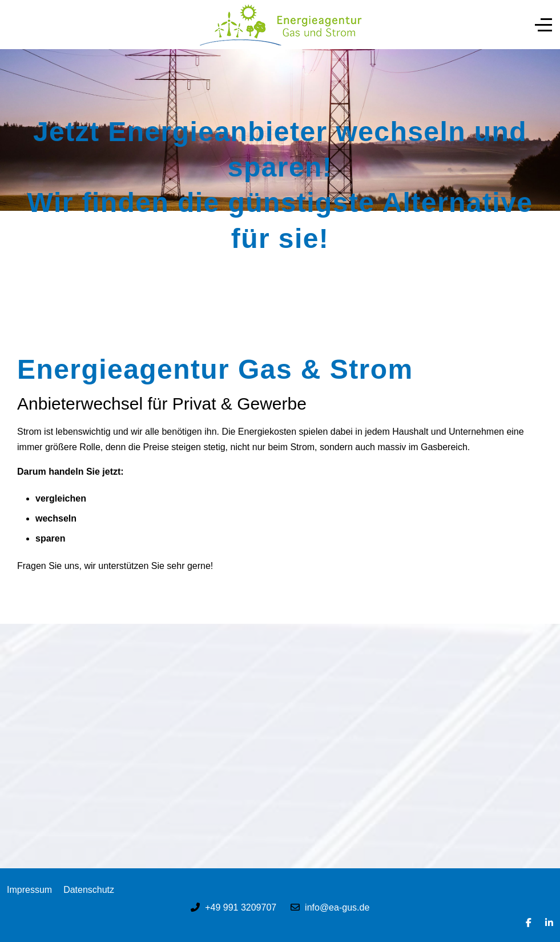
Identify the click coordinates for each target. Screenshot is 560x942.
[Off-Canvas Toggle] (543, 25)
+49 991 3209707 (241, 907)
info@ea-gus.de (337, 907)
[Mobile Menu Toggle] (15, 25)
